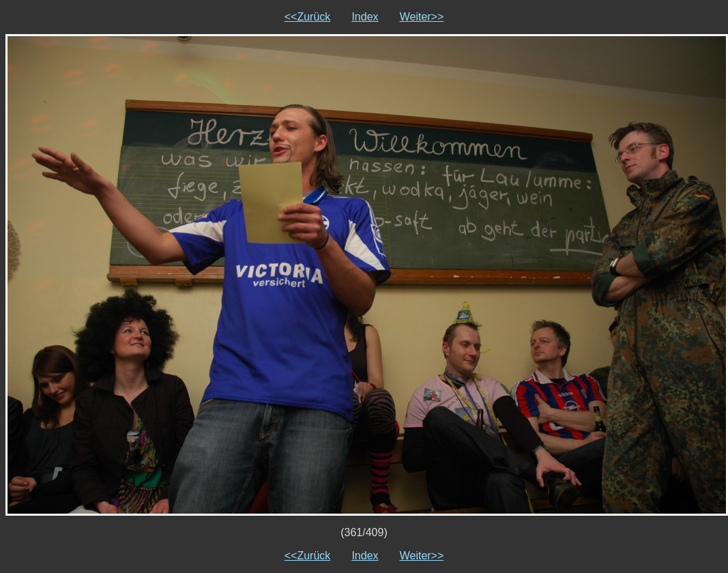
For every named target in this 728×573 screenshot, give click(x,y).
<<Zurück (308, 17)
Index (365, 17)
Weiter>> (422, 17)
